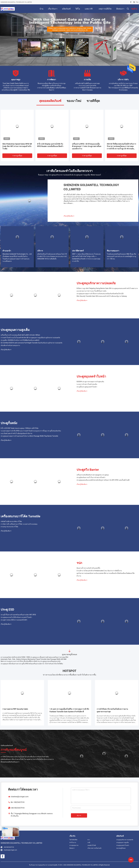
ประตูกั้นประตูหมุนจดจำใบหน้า (87, 387)
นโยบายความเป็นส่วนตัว (95, 848)
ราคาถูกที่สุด (17, 156)
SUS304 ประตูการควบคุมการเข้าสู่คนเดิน (90, 382)
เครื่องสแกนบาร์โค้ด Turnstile (20, 516)
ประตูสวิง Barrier (88, 470)
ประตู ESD (7, 610)
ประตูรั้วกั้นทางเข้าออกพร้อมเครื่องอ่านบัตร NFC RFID (18, 615)
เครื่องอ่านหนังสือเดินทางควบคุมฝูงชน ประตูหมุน (93, 475)
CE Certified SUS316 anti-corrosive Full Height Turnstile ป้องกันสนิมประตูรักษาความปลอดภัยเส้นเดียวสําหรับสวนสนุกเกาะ (31, 344)
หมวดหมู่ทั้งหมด (121, 848)
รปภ (79, 563)
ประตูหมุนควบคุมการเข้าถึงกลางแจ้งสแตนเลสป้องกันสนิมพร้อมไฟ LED (100, 294)
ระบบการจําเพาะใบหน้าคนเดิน (87, 384)
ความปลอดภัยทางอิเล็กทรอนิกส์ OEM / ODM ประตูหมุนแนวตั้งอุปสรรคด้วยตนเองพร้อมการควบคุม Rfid (34, 657)
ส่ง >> (79, 815)
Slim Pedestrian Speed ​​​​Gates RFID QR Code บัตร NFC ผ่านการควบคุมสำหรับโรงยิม (17, 146)
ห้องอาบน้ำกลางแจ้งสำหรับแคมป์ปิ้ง (88, 568)
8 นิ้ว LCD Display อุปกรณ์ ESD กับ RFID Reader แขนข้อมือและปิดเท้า (50, 145)
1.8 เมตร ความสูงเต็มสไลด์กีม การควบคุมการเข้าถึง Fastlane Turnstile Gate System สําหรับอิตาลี (69, 710)
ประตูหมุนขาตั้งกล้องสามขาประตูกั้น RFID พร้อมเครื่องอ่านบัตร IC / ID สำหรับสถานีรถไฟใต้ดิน (32, 664)
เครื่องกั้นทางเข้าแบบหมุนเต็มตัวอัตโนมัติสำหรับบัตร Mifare (20, 335)
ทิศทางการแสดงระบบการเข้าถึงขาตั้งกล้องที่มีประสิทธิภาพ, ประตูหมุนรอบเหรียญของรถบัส (31, 661)
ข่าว (89, 840)
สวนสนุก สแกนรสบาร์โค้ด (9, 527)
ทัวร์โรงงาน (73, 843)
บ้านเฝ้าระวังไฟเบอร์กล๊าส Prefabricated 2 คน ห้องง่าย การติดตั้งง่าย (99, 571)
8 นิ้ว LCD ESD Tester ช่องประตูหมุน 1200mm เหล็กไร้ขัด (20, 428)
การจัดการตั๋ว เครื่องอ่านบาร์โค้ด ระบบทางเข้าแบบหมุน (19, 524)
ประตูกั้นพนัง (9, 423)
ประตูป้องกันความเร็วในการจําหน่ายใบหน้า (91, 477)
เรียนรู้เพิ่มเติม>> (69, 216)
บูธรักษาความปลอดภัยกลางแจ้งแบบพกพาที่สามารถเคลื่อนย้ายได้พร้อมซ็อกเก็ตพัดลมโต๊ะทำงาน (106, 575)
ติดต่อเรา (72, 848)
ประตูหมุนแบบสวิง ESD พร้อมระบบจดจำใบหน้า (16, 617)
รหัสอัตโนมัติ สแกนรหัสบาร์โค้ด (11, 521)
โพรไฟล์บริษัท (73, 840)
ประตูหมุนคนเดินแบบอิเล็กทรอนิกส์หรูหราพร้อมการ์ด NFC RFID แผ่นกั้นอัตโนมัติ (103, 480)
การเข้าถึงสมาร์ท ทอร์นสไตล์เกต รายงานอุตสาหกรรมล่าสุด (112, 710)
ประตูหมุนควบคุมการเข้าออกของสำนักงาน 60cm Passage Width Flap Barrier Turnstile (29, 436)
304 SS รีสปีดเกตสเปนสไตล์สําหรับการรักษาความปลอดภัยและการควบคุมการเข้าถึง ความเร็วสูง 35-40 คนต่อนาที (121, 146)
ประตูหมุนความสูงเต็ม (15, 330)
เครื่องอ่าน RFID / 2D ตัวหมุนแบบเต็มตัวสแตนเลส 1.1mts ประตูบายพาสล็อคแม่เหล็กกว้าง (87, 146)
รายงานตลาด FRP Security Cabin (15, 709)
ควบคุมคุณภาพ (74, 845)
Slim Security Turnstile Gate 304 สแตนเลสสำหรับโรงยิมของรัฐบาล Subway (102, 296)
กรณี (89, 843)
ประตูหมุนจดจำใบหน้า (91, 376)
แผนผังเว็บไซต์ (92, 845)
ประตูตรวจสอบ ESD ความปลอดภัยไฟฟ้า (14, 620)
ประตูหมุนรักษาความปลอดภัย (96, 283)
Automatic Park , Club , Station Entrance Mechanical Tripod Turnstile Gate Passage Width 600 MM (34, 659)
